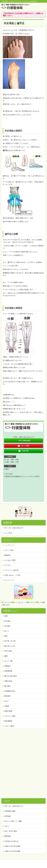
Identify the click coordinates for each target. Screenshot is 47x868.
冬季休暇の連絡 (10, 811)
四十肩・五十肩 (10, 641)
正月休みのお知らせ (11, 841)
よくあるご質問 (10, 560)
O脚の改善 (8, 681)
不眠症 (7, 706)
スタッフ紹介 (9, 550)
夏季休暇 (8, 836)
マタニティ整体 (10, 716)
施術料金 (8, 555)
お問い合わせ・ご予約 (12, 575)
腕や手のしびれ (10, 646)
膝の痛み (8, 686)
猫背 (6, 636)
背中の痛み (8, 651)
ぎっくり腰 (8, 661)
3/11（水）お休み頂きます (14, 528)
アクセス (8, 565)
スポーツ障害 (9, 726)
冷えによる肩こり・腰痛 (13, 821)
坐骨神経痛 (8, 671)
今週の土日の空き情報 (12, 846)
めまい (7, 701)
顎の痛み (8, 621)
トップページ (9, 545)
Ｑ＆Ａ (7, 826)
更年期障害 (8, 721)
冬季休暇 (8, 816)
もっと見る (8, 533)
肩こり (7, 631)
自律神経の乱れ (10, 691)
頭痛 (6, 616)
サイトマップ (9, 580)
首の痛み (8, 626)
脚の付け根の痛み (11, 676)
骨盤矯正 (8, 666)
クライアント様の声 (11, 570)
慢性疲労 (8, 696)
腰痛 (6, 656)
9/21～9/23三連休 (11, 831)
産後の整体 (8, 711)
